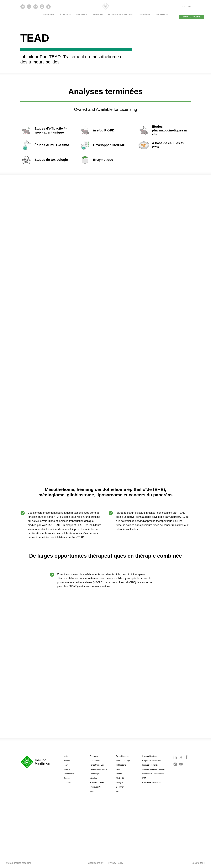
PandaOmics (95, 761)
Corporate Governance (152, 761)
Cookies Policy (96, 863)
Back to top (198, 863)
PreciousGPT (95, 787)
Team (66, 765)
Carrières (144, 15)
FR (189, 7)
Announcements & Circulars (154, 769)
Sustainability (69, 774)
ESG (144, 778)
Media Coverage (123, 761)
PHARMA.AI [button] (82, 15)
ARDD (119, 791)
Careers (67, 778)
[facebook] (48, 8)
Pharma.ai (94, 756)
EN (184, 7)
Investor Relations (150, 756)
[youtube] (36, 8)
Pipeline (98, 15)
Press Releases (123, 756)
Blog (118, 769)
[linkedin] (23, 8)
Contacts (67, 782)
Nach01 (93, 791)
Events (119, 774)
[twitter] (29, 8)
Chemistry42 (95, 774)
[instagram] (42, 8)
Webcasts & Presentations (153, 774)
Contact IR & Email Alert (152, 782)
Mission (67, 761)
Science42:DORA (97, 782)
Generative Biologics (98, 769)
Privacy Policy (116, 863)
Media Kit (120, 778)
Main (66, 756)
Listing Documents (150, 765)
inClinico (93, 778)
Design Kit (120, 782)
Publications (121, 765)
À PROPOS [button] (65, 15)
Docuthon (162, 15)
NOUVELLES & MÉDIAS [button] (120, 15)
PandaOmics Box (97, 765)
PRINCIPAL (49, 15)
